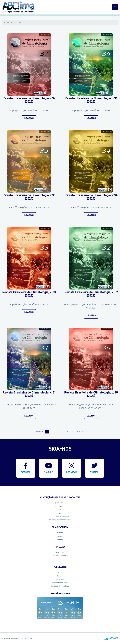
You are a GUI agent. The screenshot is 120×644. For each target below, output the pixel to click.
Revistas (60, 576)
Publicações (16, 23)
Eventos (60, 540)
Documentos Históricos (60, 517)
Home (6, 23)
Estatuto (60, 510)
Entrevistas (60, 579)
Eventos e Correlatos (60, 556)
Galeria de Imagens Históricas (60, 520)
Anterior (39, 432)
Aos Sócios (60, 552)
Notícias (60, 536)
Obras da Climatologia (60, 586)
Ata (60, 513)
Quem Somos (60, 503)
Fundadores (60, 506)
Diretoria (60, 533)
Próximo (80, 432)
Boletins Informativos (60, 583)
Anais (60, 573)
